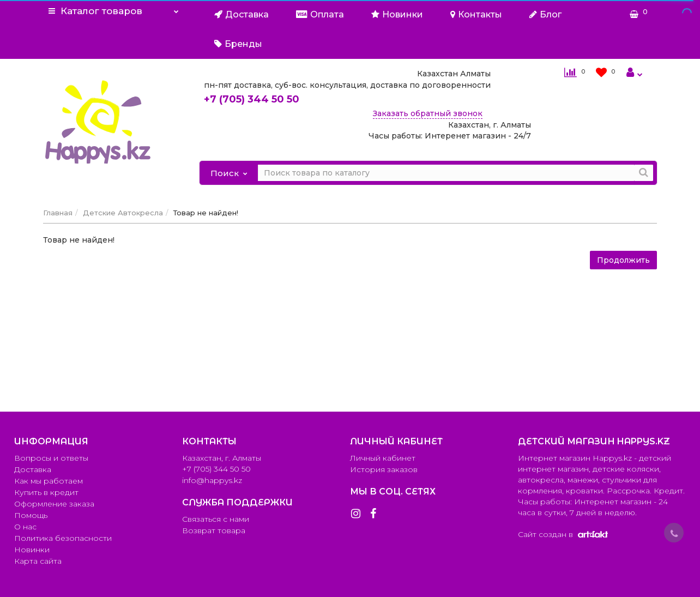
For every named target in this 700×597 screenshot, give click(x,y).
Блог (545, 14)
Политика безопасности (63, 538)
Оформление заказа (54, 504)
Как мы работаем (49, 481)
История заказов (384, 469)
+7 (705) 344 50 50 (216, 469)
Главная (58, 213)
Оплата (320, 14)
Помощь (31, 515)
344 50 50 (252, 99)
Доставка (242, 14)
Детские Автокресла (123, 213)
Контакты (476, 14)
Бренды (238, 44)
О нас (25, 527)
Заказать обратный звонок (428, 113)
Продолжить (623, 260)
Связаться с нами (216, 519)
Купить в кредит (46, 492)
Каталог (114, 8)
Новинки (397, 14)
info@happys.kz (212, 480)
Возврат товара (214, 530)
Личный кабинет (383, 458)
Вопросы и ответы (51, 458)
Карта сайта (38, 561)
